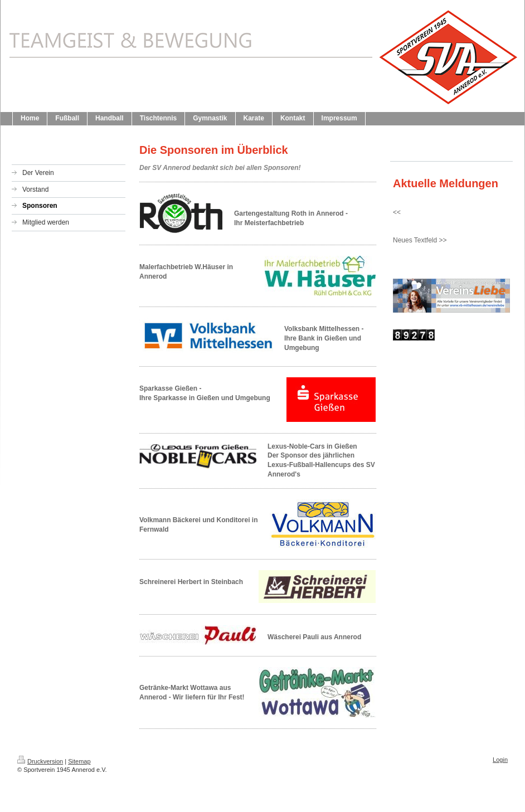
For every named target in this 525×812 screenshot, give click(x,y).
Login (500, 760)
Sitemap (79, 761)
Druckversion (40, 761)
